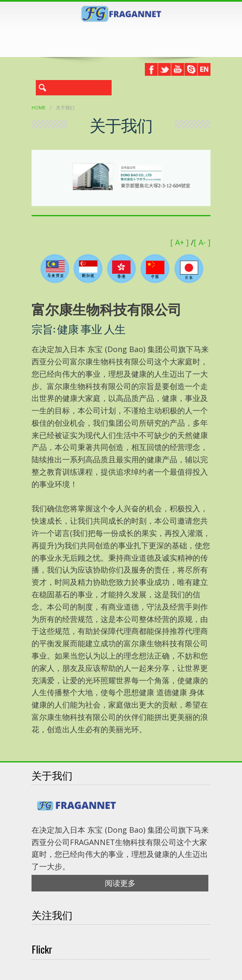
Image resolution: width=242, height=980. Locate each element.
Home (39, 107)
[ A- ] (202, 242)
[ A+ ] (181, 242)
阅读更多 (120, 883)
